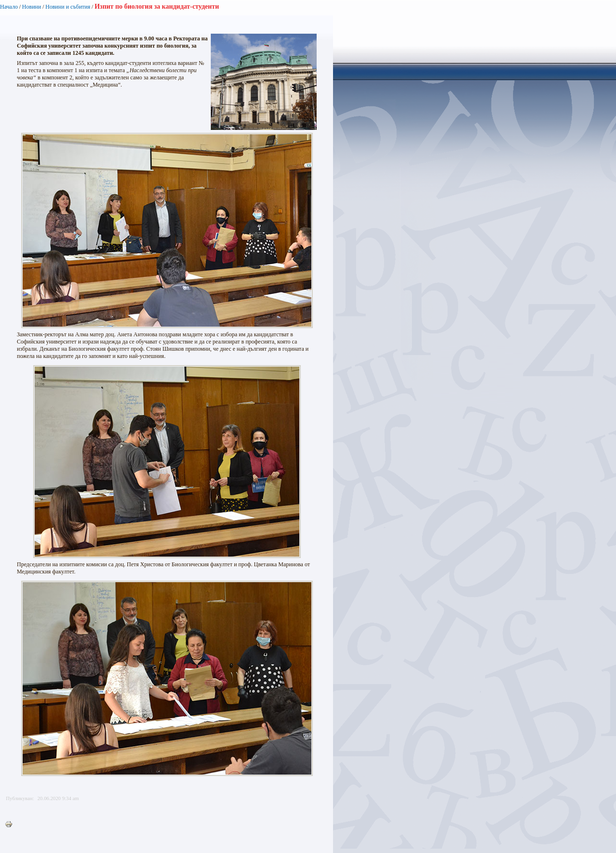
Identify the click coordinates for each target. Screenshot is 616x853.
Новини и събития (68, 7)
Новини (32, 7)
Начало (9, 7)
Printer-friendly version (11, 825)
